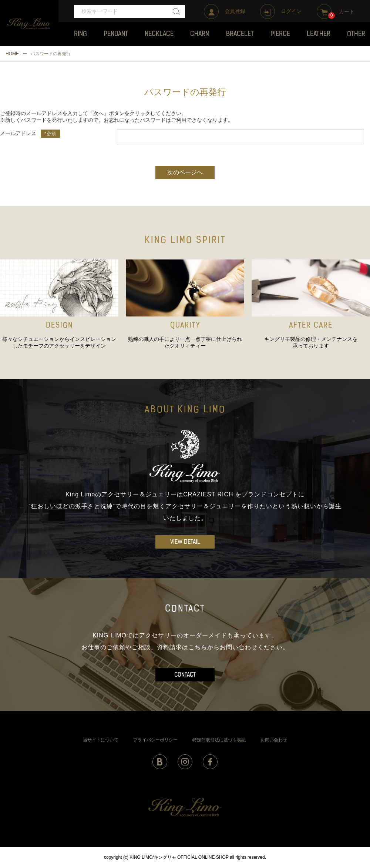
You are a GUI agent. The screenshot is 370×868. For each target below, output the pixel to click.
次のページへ (185, 173)
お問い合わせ (274, 740)
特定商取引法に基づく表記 (219, 740)
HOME (12, 54)
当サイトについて (101, 740)
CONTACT (185, 675)
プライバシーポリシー (155, 740)
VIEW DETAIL (185, 542)
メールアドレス (18, 133)
